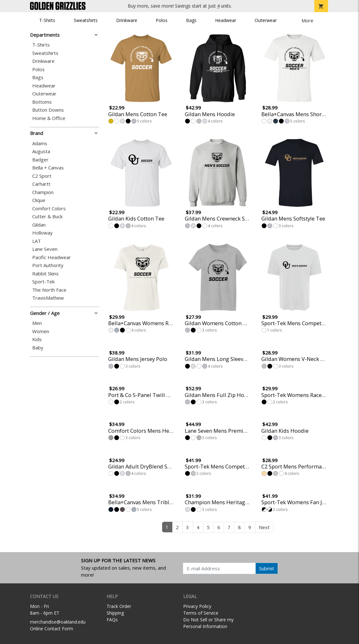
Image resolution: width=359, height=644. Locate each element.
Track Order (119, 606)
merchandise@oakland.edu (58, 622)
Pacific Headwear (52, 257)
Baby (38, 348)
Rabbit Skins (45, 274)
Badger (40, 160)
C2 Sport (42, 176)
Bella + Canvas (48, 168)
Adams (40, 143)
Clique (39, 200)
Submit (267, 568)
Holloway (42, 233)
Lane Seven (45, 249)
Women (41, 331)
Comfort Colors (49, 209)
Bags (191, 20)
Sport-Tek (43, 282)
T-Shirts (47, 20)
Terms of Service (201, 613)
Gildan (39, 225)
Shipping (115, 613)
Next (264, 527)
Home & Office (49, 118)
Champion (43, 192)
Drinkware (127, 20)
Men (37, 323)
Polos (162, 20)
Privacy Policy (197, 606)
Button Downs (48, 110)
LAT (37, 241)
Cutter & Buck (47, 217)
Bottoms (42, 102)
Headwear (226, 20)
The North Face (49, 290)
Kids (37, 339)
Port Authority (48, 265)
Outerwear (266, 20)
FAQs (112, 620)
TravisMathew (48, 298)
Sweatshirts (86, 20)
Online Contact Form (52, 629)
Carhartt (41, 184)
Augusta (41, 151)
